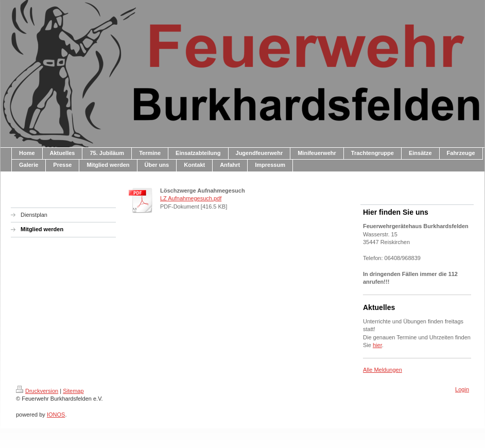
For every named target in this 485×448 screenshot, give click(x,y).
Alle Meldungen (383, 370)
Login (462, 389)
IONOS (56, 415)
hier (377, 345)
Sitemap (73, 391)
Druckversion (37, 391)
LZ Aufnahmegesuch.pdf (191, 198)
